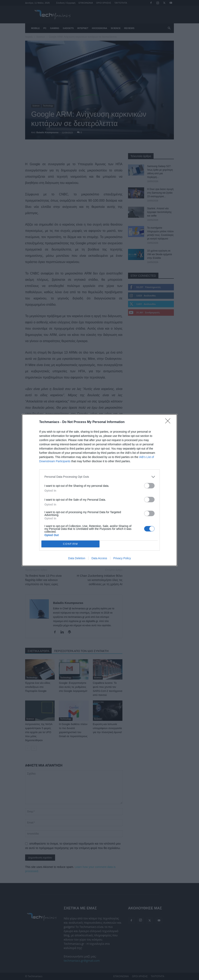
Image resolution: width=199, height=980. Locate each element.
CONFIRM (70, 544)
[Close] (169, 422)
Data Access (99, 558)
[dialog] (99, 490)
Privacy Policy (122, 558)
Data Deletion (77, 558)
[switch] (149, 486)
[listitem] (99, 477)
